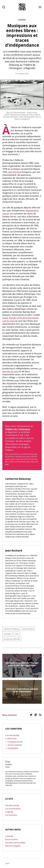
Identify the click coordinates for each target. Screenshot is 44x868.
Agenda (22, 20)
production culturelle (12, 639)
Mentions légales (13, 846)
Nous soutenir (12, 839)
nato (17, 634)
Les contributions (13, 809)
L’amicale (9, 836)
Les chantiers (11, 815)
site (26, 447)
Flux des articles (12, 805)
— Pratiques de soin (14, 742)
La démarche (11, 739)
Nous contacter (10, 715)
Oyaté (5, 318)
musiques (8, 634)
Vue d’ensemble (12, 735)
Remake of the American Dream (24, 318)
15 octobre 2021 (22, 74)
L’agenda (9, 812)
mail (7, 464)
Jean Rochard (15, 172)
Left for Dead (8, 321)
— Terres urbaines (14, 745)
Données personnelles (15, 843)
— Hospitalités (12, 748)
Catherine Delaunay (11, 629)
